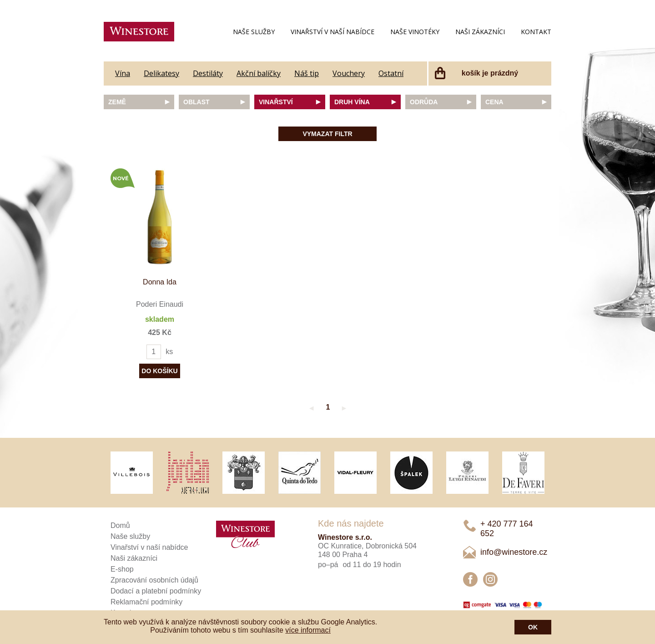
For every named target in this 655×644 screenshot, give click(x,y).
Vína (123, 73)
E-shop (122, 569)
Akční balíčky (259, 73)
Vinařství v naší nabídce (333, 32)
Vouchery (349, 73)
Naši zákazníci (480, 32)
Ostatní (391, 73)
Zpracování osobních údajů (154, 580)
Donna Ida (160, 282)
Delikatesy (161, 73)
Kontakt (536, 32)
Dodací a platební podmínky (156, 591)
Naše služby (254, 32)
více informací (308, 630)
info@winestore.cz (514, 552)
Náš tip (307, 73)
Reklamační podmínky (146, 602)
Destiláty (208, 73)
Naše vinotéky (415, 32)
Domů (120, 525)
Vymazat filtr (327, 134)
